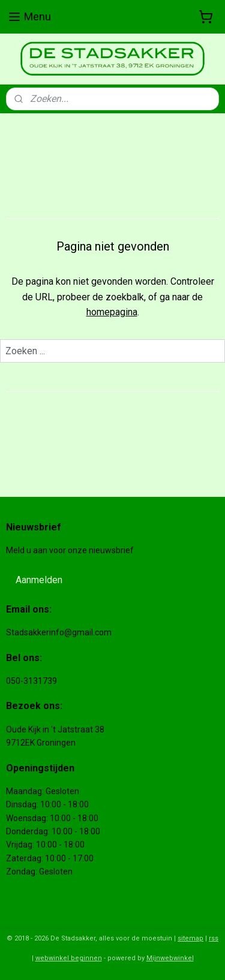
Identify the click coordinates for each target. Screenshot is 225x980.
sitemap (190, 938)
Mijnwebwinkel (170, 958)
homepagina (112, 312)
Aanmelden (39, 580)
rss (214, 938)
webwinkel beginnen (69, 958)
